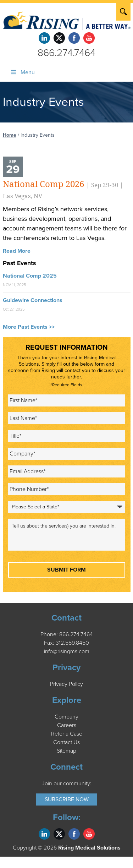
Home (10, 135)
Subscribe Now (67, 799)
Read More (17, 251)
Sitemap (66, 751)
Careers (67, 725)
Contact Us (66, 742)
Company (66, 717)
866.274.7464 (66, 53)
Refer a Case (67, 734)
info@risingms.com (67, 651)
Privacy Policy (66, 684)
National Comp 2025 (30, 276)
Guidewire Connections (33, 300)
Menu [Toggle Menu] (22, 72)
